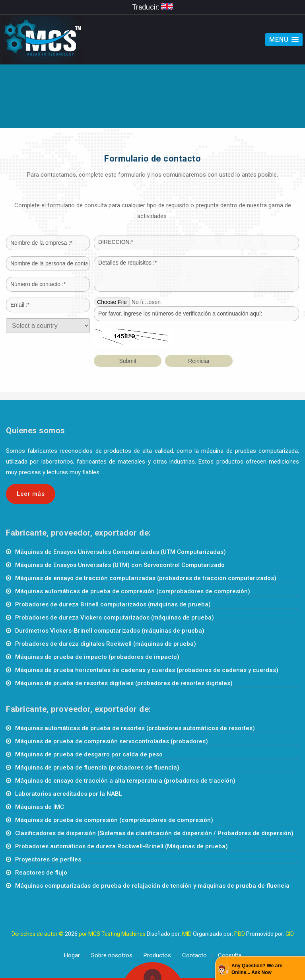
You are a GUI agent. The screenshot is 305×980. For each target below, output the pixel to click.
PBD (240, 934)
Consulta (230, 955)
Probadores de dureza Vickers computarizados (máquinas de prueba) (115, 618)
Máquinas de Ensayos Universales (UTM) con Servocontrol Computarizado (120, 565)
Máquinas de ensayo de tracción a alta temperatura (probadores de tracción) (125, 781)
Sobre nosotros (112, 955)
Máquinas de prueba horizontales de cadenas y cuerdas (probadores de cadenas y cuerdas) (147, 670)
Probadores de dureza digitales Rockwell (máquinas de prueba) (106, 644)
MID (187, 934)
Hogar (72, 955)
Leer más (31, 494)
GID (290, 934)
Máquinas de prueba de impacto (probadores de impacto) (97, 657)
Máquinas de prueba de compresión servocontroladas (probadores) (112, 741)
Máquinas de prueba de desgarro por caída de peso (89, 754)
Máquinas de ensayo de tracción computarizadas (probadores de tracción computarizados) (146, 578)
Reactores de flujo (41, 873)
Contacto (194, 955)
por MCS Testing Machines (112, 934)
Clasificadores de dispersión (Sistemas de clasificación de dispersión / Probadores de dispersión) (154, 833)
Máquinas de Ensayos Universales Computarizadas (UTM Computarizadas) (120, 552)
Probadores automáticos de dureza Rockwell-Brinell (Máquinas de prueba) (121, 846)
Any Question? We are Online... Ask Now (257, 969)
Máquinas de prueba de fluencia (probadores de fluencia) (97, 768)
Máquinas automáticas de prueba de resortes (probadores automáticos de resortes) (135, 728)
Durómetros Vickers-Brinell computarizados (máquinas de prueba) (110, 631)
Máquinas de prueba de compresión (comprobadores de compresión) (114, 820)
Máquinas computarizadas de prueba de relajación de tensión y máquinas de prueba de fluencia (152, 886)
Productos (157, 955)
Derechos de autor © (38, 934)
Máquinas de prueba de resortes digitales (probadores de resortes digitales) (124, 683)
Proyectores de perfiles (48, 859)
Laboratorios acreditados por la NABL (69, 794)
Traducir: (152, 7)
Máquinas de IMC (40, 807)
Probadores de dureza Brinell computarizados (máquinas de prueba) (113, 604)
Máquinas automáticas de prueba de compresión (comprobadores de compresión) (133, 591)
